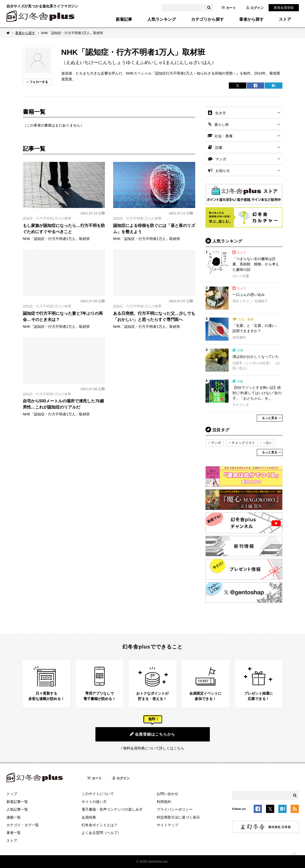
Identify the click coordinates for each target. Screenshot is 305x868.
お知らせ (223, 171)
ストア (285, 19)
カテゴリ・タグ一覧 (23, 825)
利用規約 (164, 802)
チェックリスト (243, 443)
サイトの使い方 (94, 802)
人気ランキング (162, 19)
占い (269, 443)
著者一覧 (14, 833)
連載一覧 (14, 817)
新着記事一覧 (17, 802)
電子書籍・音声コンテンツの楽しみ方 (112, 809)
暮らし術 (222, 124)
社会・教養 (224, 136)
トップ (12, 794)
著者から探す (251, 19)
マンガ (221, 159)
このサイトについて (98, 794)
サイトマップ (168, 825)
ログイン (255, 8)
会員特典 (89, 817)
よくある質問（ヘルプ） (101, 833)
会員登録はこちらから (152, 734)
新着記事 (124, 19)
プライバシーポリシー (175, 809)
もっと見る (270, 418)
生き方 (221, 113)
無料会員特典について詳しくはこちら (154, 748)
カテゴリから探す (208, 19)
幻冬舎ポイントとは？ (100, 825)
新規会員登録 (284, 8)
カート (229, 8)
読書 (219, 148)
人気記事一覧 (17, 809)
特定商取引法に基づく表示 (178, 817)
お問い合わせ (168, 794)
